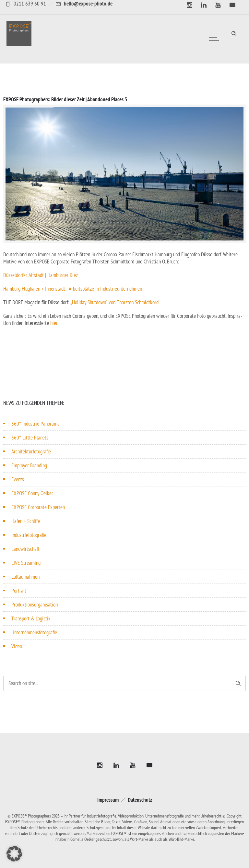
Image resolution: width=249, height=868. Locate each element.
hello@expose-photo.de (88, 4)
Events (18, 479)
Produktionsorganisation (35, 605)
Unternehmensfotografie (34, 632)
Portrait (19, 591)
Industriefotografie (29, 535)
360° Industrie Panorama (36, 424)
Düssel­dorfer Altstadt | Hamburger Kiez (41, 275)
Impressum (108, 800)
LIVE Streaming (26, 563)
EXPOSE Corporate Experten (38, 507)
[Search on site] (124, 683)
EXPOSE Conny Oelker (32, 493)
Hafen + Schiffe (26, 521)
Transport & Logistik (31, 618)
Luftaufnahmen (25, 577)
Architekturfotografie (31, 451)
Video (17, 646)
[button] (14, 854)
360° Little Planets (30, 438)
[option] (124, 174)
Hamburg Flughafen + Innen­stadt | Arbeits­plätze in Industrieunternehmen (73, 289)
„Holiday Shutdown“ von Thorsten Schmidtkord (114, 302)
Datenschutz (140, 800)
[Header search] (234, 33)
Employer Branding (29, 465)
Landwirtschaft (25, 549)
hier (54, 323)
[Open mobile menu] (215, 39)
